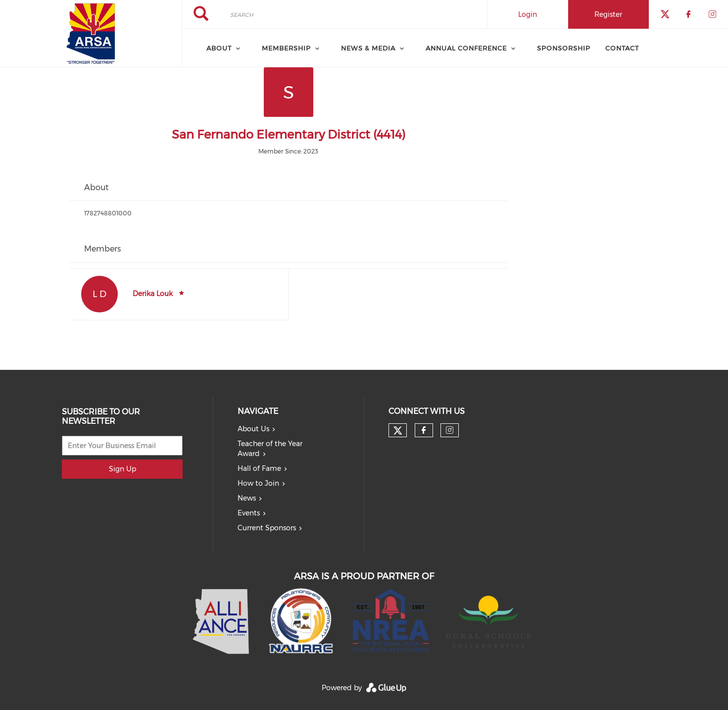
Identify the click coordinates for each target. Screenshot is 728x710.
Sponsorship (564, 48)
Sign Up (122, 469)
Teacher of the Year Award (270, 449)
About (219, 48)
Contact (622, 48)
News (247, 498)
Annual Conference (466, 48)
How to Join (258, 483)
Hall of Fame (259, 468)
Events (249, 513)
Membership (286, 48)
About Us (253, 429)
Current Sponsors (267, 528)
